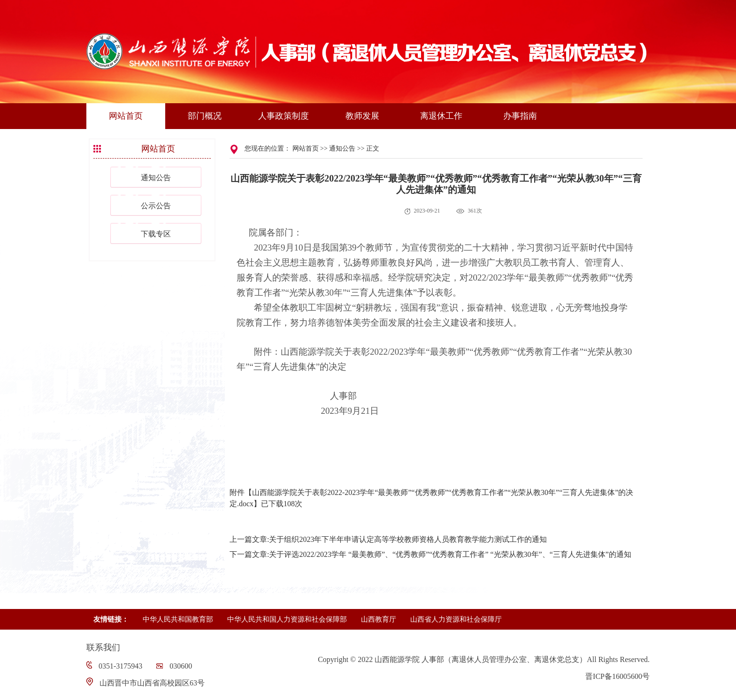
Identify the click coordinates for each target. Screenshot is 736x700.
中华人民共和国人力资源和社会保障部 (287, 619)
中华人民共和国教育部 (178, 619)
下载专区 (156, 234)
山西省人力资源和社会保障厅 (456, 619)
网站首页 (126, 116)
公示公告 (156, 206)
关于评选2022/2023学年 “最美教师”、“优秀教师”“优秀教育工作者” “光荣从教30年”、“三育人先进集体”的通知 (450, 554)
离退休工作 (441, 116)
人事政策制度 (284, 116)
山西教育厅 (379, 619)
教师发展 (362, 116)
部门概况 (205, 116)
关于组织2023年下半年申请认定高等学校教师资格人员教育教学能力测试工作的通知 (408, 539)
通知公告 (156, 178)
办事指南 (520, 116)
